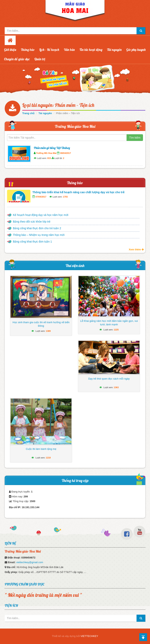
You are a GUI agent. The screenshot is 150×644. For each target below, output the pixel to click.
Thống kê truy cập (75, 480)
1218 (48, 458)
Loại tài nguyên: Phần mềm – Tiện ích (58, 105)
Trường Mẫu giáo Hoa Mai (75, 126)
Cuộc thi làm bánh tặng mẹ (41, 449)
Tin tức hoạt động (91, 50)
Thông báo (28, 50)
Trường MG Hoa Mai (46, 153)
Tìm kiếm (135, 138)
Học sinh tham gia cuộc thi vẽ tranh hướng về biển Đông (41, 324)
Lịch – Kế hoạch (49, 50)
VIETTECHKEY (89, 636)
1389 (48, 331)
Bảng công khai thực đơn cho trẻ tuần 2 (37, 228)
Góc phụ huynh (136, 50)
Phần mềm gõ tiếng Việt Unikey (52, 148)
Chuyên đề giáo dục (17, 59)
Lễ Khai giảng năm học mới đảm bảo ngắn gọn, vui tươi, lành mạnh (109, 323)
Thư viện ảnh (75, 266)
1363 (116, 387)
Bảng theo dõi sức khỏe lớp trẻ (32, 222)
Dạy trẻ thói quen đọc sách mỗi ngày (109, 379)
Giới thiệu (10, 50)
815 (49, 158)
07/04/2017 (41, 197)
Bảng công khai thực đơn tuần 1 (32, 242)
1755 (65, 197)
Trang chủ (28, 113)
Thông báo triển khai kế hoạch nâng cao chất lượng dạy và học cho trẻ (78, 192)
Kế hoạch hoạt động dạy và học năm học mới (41, 215)
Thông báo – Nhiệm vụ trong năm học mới (39, 235)
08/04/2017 (66, 153)
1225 (116, 330)
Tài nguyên (114, 50)
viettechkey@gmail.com (30, 562)
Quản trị (40, 59)
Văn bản (69, 50)
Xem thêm (136, 249)
